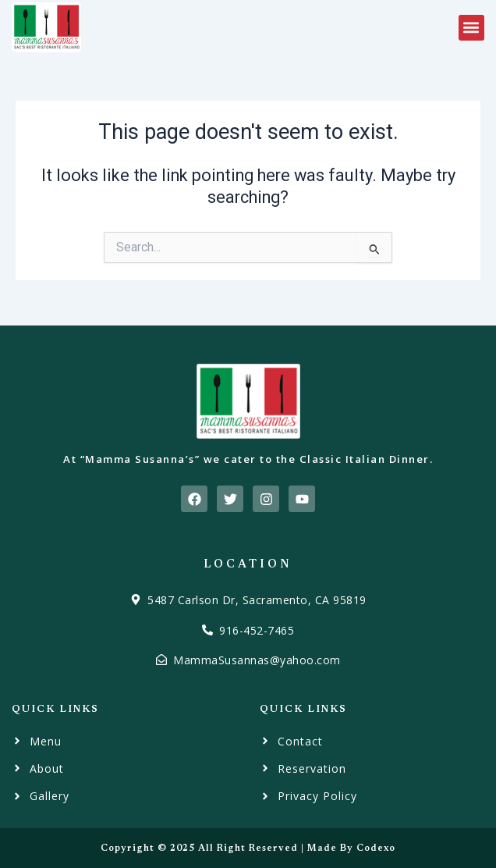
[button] (471, 28)
